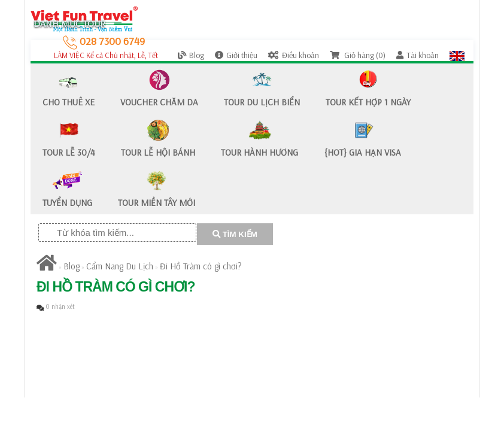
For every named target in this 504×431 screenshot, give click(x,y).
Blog (191, 55)
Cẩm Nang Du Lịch (120, 266)
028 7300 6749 (104, 41)
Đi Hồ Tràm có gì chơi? (201, 266)
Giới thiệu (236, 55)
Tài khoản (418, 55)
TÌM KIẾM (235, 234)
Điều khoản (294, 55)
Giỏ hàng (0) (358, 55)
